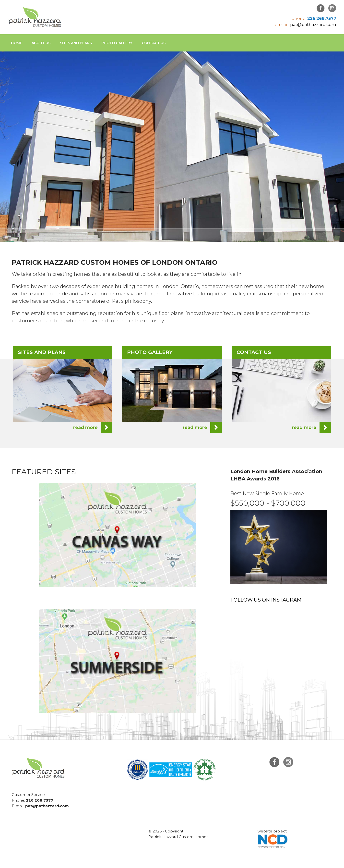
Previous (18, 137)
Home (17, 43)
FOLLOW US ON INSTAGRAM (266, 600)
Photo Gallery (117, 43)
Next (326, 137)
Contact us (154, 43)
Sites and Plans (76, 43)
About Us (41, 43)
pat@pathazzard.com (313, 25)
